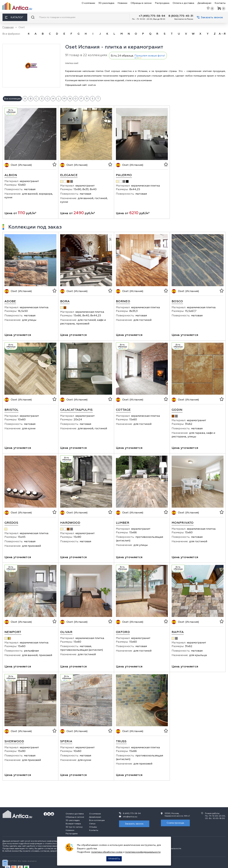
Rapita (178, 632)
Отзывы (93, 827)
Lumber (123, 523)
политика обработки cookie (107, 852)
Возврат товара (73, 824)
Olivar (66, 632)
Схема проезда (175, 823)
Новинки (122, 3)
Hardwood (70, 523)
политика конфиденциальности (143, 852)
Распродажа (162, 3)
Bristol (11, 410)
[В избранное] (54, 165)
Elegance (69, 175)
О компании (88, 3)
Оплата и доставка (183, 3)
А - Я (222, 34)
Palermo (124, 175)
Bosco (177, 301)
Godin (177, 410)
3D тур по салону (74, 827)
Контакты (220, 3)
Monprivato (183, 523)
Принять (114, 859)
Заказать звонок (210, 17)
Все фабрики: (11, 34)
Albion (11, 175)
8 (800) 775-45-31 (181, 16)
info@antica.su (130, 817)
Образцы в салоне (141, 3)
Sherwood (14, 741)
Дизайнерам (204, 3)
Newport (13, 632)
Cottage (123, 410)
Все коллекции (97, 820)
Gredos (11, 523)
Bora (65, 301)
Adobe (10, 301)
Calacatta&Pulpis (76, 410)
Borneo (123, 301)
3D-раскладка (106, 3)
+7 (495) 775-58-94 (152, 16)
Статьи (92, 824)
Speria (66, 741)
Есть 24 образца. (138, 56)
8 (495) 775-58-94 (132, 813)
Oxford (123, 632)
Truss (121, 741)
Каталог (14, 17)
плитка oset (72, 63)
